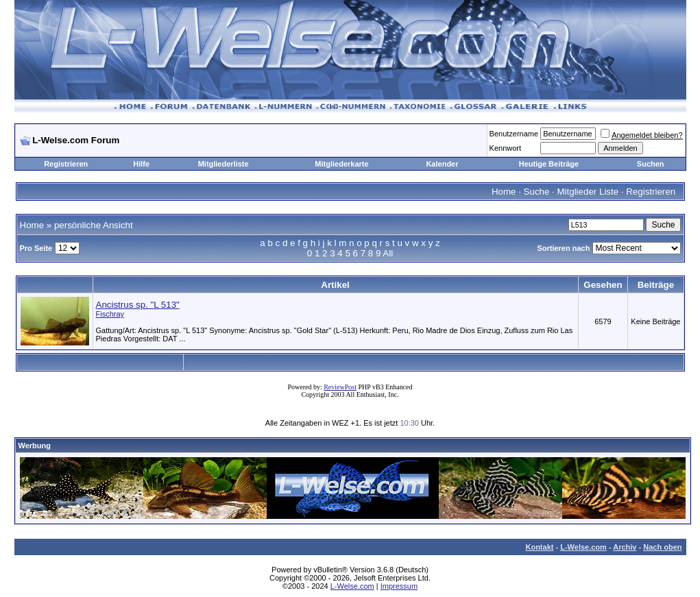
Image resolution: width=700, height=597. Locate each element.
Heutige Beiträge (549, 164)
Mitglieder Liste (588, 192)
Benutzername (514, 134)
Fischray (110, 314)
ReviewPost (340, 387)
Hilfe (141, 164)
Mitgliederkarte (341, 164)
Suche (537, 192)
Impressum (399, 586)
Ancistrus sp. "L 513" (138, 305)
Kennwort (505, 148)
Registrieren (66, 164)
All (388, 253)
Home (504, 192)
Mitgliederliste (224, 164)
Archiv (625, 547)
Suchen (651, 164)
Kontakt (539, 547)
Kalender (442, 164)
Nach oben (662, 547)
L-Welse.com (583, 547)
